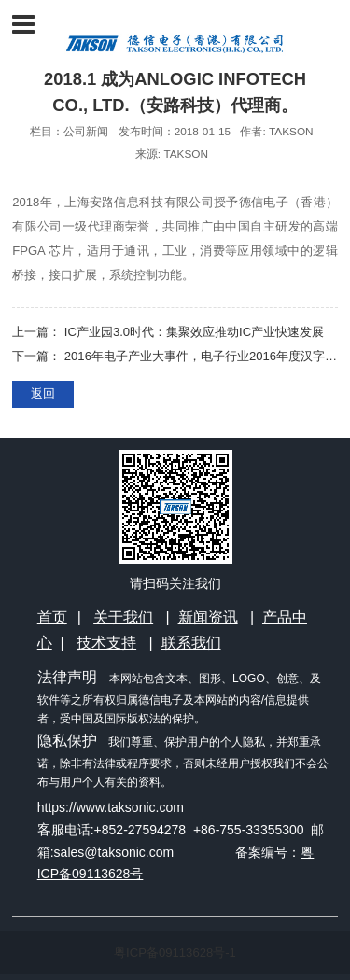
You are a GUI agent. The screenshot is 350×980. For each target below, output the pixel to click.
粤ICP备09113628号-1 (175, 952)
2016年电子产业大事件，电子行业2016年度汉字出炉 (207, 356)
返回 (43, 393)
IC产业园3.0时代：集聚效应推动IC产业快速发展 (194, 332)
